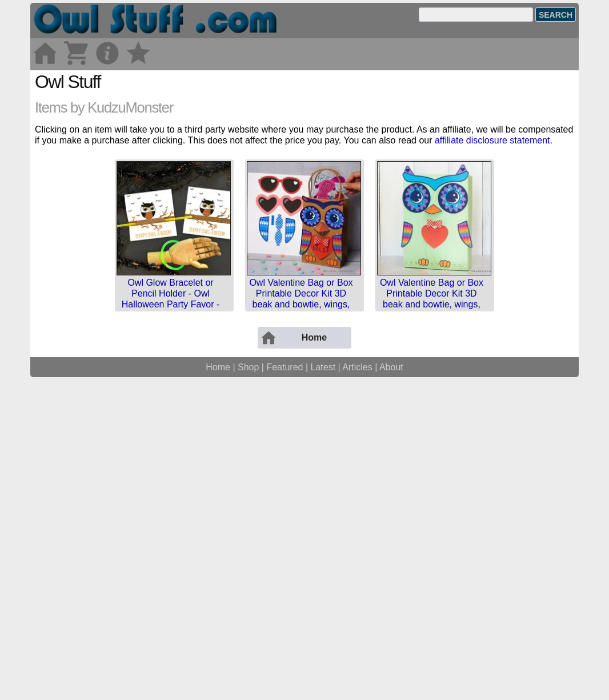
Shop (248, 687)
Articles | (361, 687)
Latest (323, 687)
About (391, 687)
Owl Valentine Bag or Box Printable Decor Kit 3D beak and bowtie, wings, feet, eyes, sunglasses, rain (301, 465)
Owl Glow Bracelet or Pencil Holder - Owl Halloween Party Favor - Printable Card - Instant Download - (171, 465)
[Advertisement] (304, 150)
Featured (285, 687)
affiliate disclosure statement (492, 300)
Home (218, 687)
